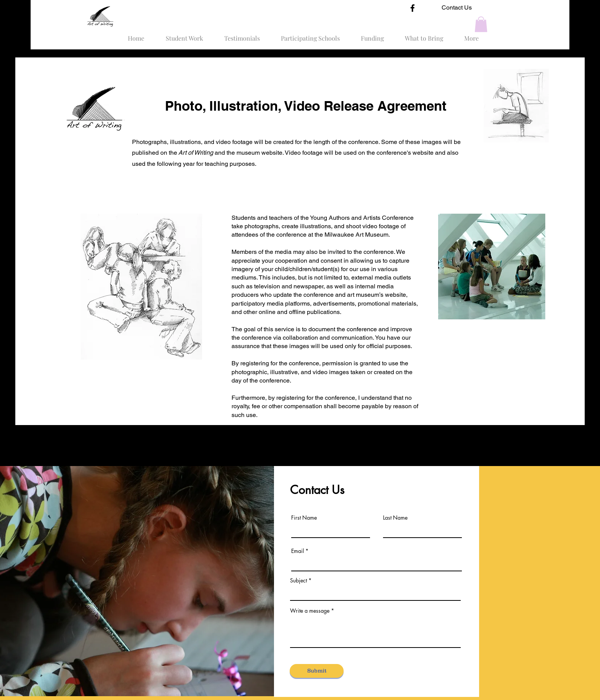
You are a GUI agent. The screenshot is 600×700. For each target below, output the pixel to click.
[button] (481, 24)
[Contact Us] (457, 8)
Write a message (310, 611)
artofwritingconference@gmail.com (355, 663)
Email (298, 551)
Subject (298, 581)
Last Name (395, 518)
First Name (304, 518)
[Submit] (317, 671)
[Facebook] (412, 8)
